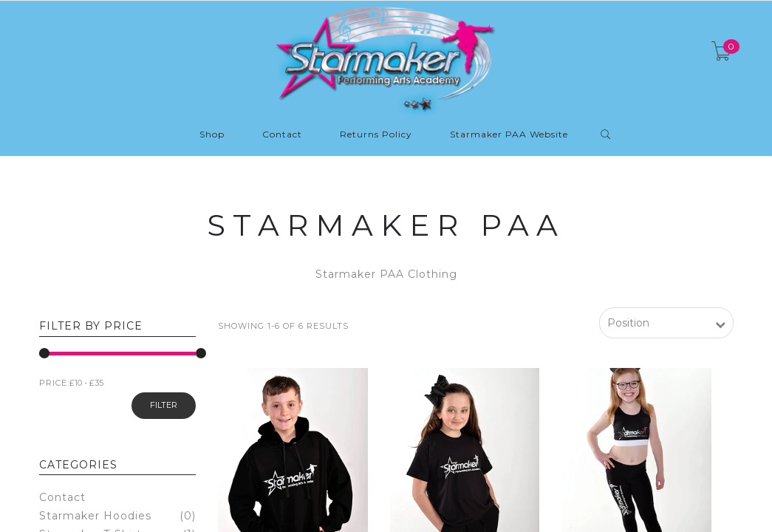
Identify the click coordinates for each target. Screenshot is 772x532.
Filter (164, 405)
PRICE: (54, 383)
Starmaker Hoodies (95, 516)
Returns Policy (376, 135)
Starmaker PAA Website (509, 135)
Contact (282, 135)
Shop (212, 135)
